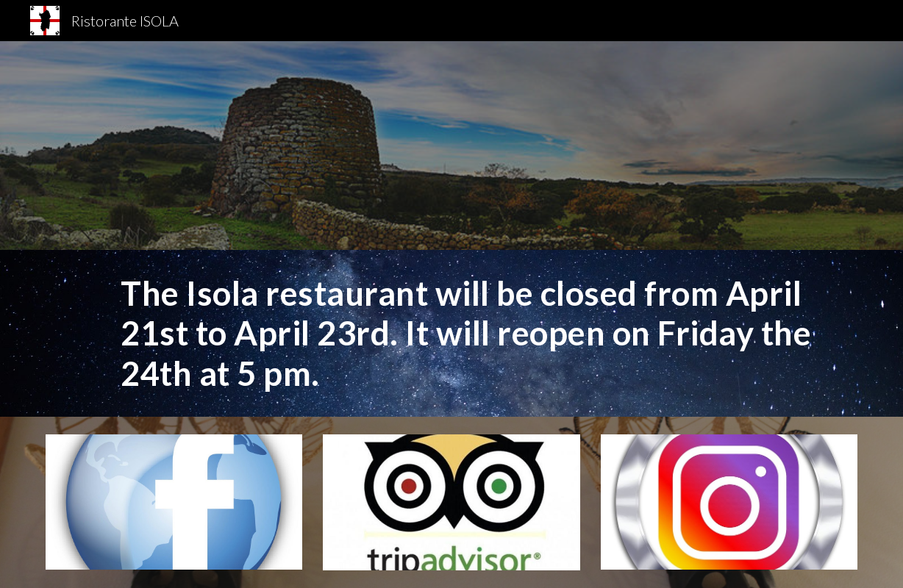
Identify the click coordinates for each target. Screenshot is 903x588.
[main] (486, 333)
